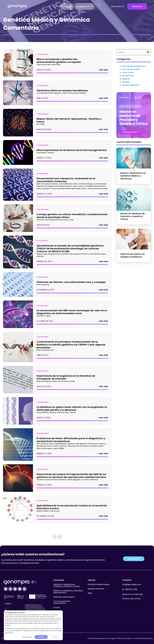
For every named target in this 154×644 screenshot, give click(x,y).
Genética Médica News (99, 584)
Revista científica (96, 589)
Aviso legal (111, 638)
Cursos (57, 607)
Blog (90, 593)
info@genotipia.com (132, 584)
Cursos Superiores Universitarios (62, 602)
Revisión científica (131, 85)
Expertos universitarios (64, 597)
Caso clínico (128, 73)
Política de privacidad (96, 638)
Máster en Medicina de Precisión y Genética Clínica (133, 216)
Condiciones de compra (143, 638)
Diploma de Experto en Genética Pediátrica (133, 255)
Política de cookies (124, 638)
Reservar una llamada (132, 594)
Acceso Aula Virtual (131, 599)
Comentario (43, 54)
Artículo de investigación (134, 66)
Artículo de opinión (131, 69)
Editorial (126, 79)
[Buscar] (148, 52)
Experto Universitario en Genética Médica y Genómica (133, 176)
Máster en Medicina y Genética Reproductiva (68, 592)
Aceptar (41, 637)
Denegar (55, 637)
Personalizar (27, 637)
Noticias (126, 82)
